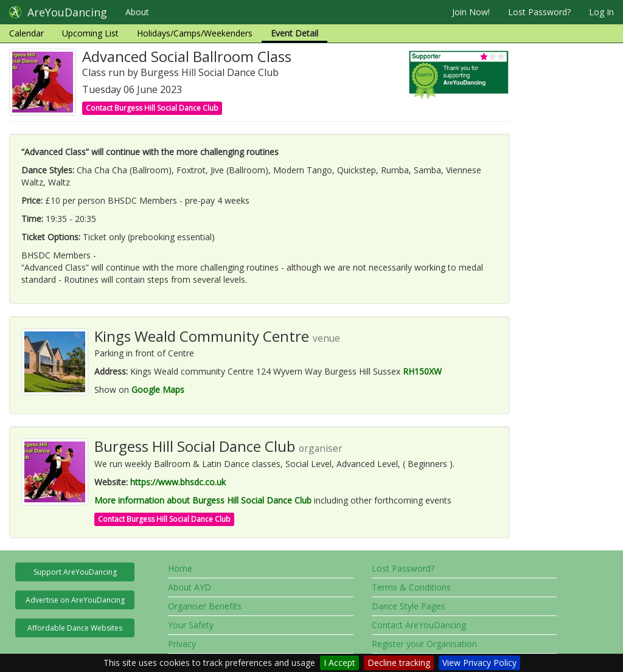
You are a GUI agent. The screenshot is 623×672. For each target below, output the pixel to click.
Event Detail (294, 33)
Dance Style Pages (409, 606)
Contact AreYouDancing (419, 625)
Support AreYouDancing (75, 572)
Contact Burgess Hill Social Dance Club (152, 108)
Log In (601, 12)
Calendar (26, 33)
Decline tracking (399, 663)
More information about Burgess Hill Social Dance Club (203, 500)
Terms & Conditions (411, 587)
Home (180, 568)
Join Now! (471, 12)
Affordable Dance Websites (75, 628)
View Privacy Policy (479, 663)
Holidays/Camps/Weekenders (195, 33)
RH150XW (422, 371)
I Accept (339, 663)
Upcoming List (90, 33)
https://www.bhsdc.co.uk (178, 482)
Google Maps (158, 390)
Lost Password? (539, 12)
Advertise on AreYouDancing (75, 600)
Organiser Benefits (205, 606)
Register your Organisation (424, 644)
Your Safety (191, 625)
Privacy (182, 644)
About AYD (190, 587)
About (137, 12)
